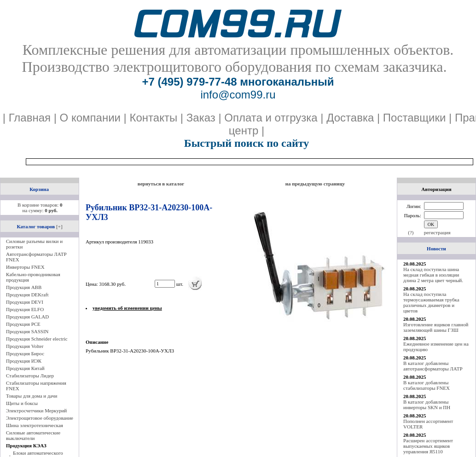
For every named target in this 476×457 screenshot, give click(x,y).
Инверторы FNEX (25, 267)
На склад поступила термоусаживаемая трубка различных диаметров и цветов (431, 302)
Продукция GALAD (27, 317)
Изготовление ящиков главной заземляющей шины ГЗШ (436, 327)
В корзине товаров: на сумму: (40, 208)
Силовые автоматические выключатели (33, 435)
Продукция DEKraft (27, 295)
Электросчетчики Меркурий (36, 411)
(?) (411, 232)
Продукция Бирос (25, 353)
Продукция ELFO (25, 309)
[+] (59, 226)
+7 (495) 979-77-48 (189, 82)
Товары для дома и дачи (32, 396)
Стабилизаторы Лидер (30, 376)
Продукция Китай (25, 368)
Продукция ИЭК (24, 361)
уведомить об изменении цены (127, 308)
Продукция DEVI (25, 302)
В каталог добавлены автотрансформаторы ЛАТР (433, 366)
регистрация (437, 232)
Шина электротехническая (35, 425)
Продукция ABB (24, 287)
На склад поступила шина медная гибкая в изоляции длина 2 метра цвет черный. (433, 275)
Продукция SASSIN (27, 331)
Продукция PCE (23, 324)
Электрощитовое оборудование (40, 418)
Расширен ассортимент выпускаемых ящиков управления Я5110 (428, 446)
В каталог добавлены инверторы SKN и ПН (427, 405)
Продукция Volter (25, 346)
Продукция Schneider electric (37, 339)
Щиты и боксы (22, 403)
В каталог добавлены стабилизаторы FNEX (427, 385)
